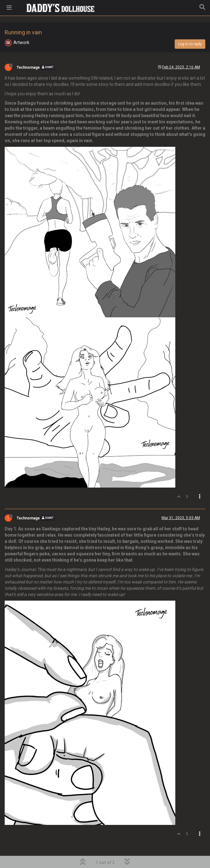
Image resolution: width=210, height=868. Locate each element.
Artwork (21, 42)
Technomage (28, 67)
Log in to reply (190, 44)
